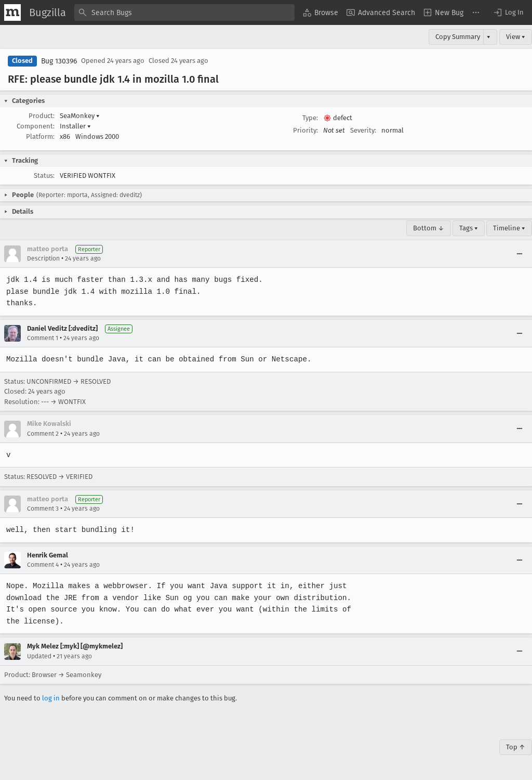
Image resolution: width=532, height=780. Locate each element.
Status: (44, 175)
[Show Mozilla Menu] (12, 12)
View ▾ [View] (516, 37)
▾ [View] (489, 37)
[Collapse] (520, 254)
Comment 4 (43, 565)
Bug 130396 (59, 61)
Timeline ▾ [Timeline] (509, 228)
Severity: (363, 130)
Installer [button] (75, 126)
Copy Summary (458, 37)
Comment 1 (43, 338)
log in (51, 698)
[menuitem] (321, 12)
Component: (36, 126)
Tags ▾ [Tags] (469, 228)
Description (43, 258)
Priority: (305, 130)
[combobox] (184, 12)
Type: (310, 118)
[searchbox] (184, 12)
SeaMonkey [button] (80, 116)
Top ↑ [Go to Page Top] (516, 747)
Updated (39, 656)
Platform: (40, 136)
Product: (42, 116)
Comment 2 (43, 434)
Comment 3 (43, 509)
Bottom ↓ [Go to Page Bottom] (429, 228)
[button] (508, 12)
